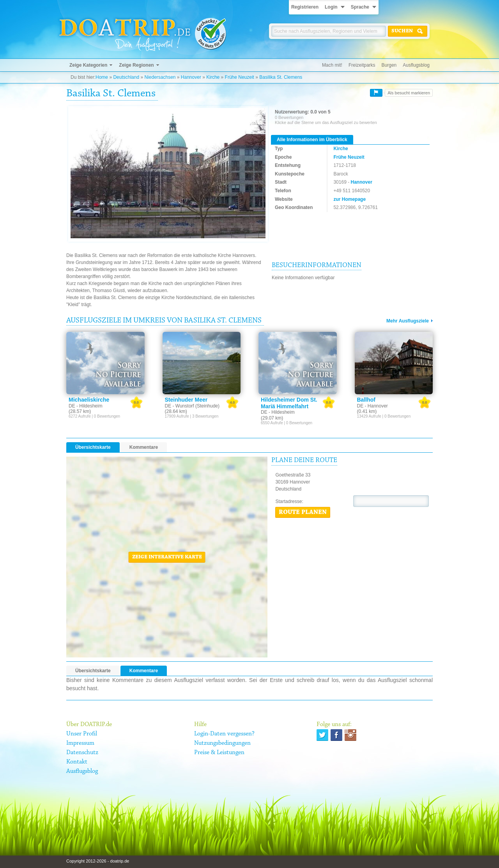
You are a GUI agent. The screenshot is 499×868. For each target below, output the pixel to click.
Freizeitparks (362, 65)
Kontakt (77, 762)
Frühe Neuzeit (240, 77)
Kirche (213, 77)
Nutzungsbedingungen (222, 743)
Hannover (191, 77)
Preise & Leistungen (219, 753)
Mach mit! (332, 65)
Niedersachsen (160, 77)
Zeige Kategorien (88, 65)
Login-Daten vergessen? (224, 734)
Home (102, 77)
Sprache (360, 7)
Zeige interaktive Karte (167, 557)
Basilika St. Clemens (281, 77)
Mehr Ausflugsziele (408, 321)
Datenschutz (82, 753)
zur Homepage (349, 199)
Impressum (80, 743)
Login (331, 7)
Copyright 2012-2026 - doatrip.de (98, 861)
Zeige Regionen (136, 65)
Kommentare (144, 447)
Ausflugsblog (416, 65)
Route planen (303, 512)
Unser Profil (82, 734)
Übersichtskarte (93, 447)
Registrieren (305, 7)
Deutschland (126, 77)
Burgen (389, 65)
